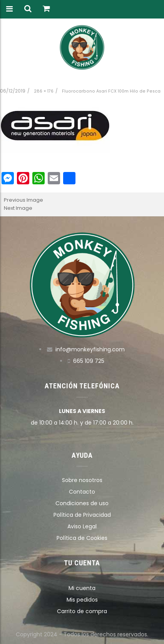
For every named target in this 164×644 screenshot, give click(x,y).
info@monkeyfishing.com (90, 349)
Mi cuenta (82, 588)
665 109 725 (89, 361)
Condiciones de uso (82, 503)
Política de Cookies (82, 538)
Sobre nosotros (82, 480)
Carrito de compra (82, 611)
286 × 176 (44, 91)
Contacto (82, 492)
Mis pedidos (82, 600)
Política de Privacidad (82, 515)
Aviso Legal (82, 526)
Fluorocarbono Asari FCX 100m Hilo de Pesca (111, 91)
